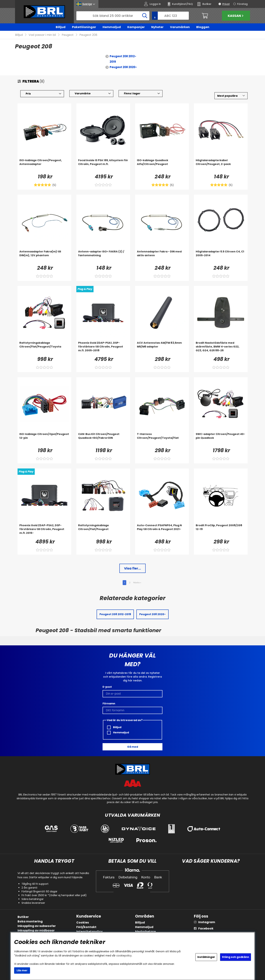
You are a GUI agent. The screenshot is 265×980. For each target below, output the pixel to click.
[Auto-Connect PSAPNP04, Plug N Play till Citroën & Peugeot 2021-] (162, 531)
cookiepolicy (124, 956)
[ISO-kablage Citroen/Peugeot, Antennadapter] (44, 166)
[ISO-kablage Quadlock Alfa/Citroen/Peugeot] (162, 166)
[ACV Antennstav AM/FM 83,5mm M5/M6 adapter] (162, 348)
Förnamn (109, 703)
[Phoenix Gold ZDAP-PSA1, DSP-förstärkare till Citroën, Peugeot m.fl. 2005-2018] (103, 348)
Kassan (236, 16)
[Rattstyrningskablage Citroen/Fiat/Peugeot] (103, 531)
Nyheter (157, 27)
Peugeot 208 (88, 35)
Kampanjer (136, 27)
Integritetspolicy (89, 932)
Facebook (206, 928)
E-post (107, 687)
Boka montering (30, 921)
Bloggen (203, 27)
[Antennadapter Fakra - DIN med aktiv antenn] (162, 257)
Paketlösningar (84, 27)
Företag (242, 4)
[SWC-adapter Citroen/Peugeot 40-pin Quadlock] (221, 440)
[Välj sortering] (231, 96)
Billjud (61, 27)
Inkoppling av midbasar (36, 930)
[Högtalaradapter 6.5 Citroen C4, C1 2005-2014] (221, 257)
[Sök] (113, 16)
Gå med (133, 747)
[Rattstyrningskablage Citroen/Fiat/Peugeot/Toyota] (44, 348)
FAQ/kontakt (86, 927)
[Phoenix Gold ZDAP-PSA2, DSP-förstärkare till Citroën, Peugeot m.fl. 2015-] (44, 531)
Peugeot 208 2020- (123, 67)
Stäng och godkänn (236, 957)
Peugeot (68, 35)
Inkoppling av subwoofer (37, 926)
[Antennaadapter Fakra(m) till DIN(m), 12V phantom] (44, 257)
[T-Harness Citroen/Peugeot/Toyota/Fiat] (162, 440)
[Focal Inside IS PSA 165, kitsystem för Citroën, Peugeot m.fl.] (103, 166)
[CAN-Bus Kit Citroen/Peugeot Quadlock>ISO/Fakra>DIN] (103, 440)
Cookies (83, 923)
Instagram (207, 922)
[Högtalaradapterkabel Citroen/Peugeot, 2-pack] (221, 166)
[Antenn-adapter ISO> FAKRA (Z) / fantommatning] (103, 257)
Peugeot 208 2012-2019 (123, 59)
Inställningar (206, 957)
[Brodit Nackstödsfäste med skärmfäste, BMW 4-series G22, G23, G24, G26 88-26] (221, 348)
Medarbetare (145, 932)
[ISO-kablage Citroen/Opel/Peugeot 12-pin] (44, 440)
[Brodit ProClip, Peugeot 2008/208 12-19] (221, 531)
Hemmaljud (112, 27)
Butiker (23, 917)
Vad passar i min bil (42, 35)
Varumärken (180, 27)
